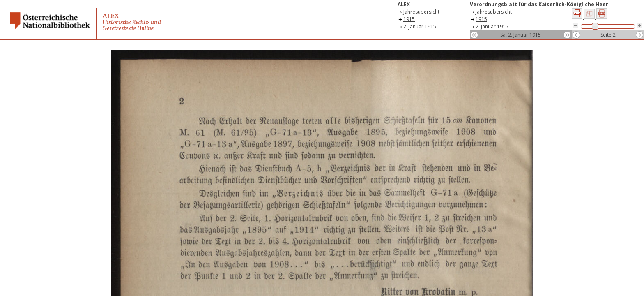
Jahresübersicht (421, 12)
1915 (409, 19)
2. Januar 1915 (420, 27)
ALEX (404, 4)
